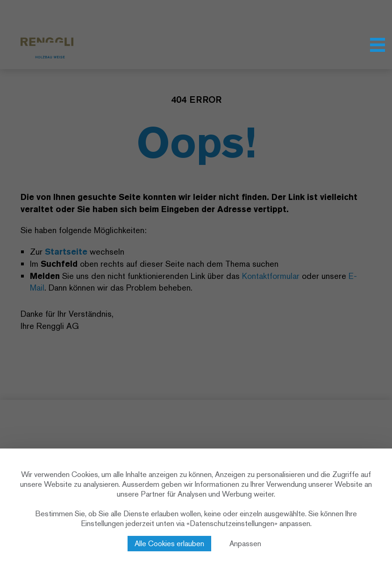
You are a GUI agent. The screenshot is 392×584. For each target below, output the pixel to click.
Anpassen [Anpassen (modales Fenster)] (245, 544)
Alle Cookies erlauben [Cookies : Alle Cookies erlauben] (169, 544)
